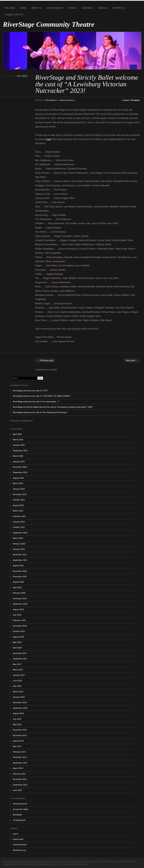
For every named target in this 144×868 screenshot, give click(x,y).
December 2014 (20, 730)
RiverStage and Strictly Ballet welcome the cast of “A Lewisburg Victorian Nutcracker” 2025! (53, 407)
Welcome (10, 8)
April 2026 (17, 434)
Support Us (119, 8)
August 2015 (18, 713)
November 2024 (20, 467)
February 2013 (19, 774)
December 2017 (20, 653)
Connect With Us (14, 15)
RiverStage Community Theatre (49, 24)
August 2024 (18, 478)
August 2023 (18, 505)
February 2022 (19, 544)
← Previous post (45, 360)
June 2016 (17, 681)
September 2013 (20, 763)
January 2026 (19, 445)
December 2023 (20, 494)
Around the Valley (21, 809)
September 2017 (20, 659)
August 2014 (18, 741)
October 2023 (19, 500)
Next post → (132, 360)
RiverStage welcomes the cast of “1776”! (31, 391)
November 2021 (20, 555)
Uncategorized (19, 820)
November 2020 (20, 577)
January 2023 (19, 522)
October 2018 (19, 631)
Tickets (73, 8)
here (49, 139)
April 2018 (17, 648)
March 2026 (18, 440)
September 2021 (20, 560)
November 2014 (20, 735)
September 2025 (20, 451)
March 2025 (18, 456)
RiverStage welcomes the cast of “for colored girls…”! (36, 402)
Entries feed (18, 839)
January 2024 (19, 489)
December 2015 (20, 702)
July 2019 (17, 615)
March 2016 (18, 692)
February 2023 (19, 516)
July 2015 (17, 719)
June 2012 (17, 790)
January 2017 (19, 675)
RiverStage (51, 100)
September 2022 (20, 533)
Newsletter (17, 815)
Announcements (67, 100)
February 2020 (19, 593)
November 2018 (20, 626)
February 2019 (19, 620)
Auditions (87, 8)
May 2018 (17, 642)
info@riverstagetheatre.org (43, 864)
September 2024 (20, 472)
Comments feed (20, 845)
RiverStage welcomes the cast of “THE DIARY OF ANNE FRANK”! (42, 396)
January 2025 (19, 462)
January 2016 (19, 697)
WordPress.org (19, 850)
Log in (15, 834)
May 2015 (17, 724)
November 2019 (20, 598)
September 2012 (20, 785)
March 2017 (18, 670)
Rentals (103, 8)
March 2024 (18, 483)
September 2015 (20, 708)
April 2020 (17, 587)
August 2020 (18, 582)
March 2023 (18, 511)
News (23, 8)
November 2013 (20, 757)
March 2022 (18, 538)
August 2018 (18, 637)
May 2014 (17, 746)
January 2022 (19, 549)
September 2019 (20, 604)
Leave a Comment (131, 100)
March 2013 (18, 768)
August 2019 (18, 609)
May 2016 (17, 686)
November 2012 (20, 779)
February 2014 (19, 752)
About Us (37, 8)
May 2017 (17, 664)
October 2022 (19, 527)
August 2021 (18, 566)
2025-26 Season (55, 8)
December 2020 (20, 571)
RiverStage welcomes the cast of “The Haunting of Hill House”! (40, 412)
